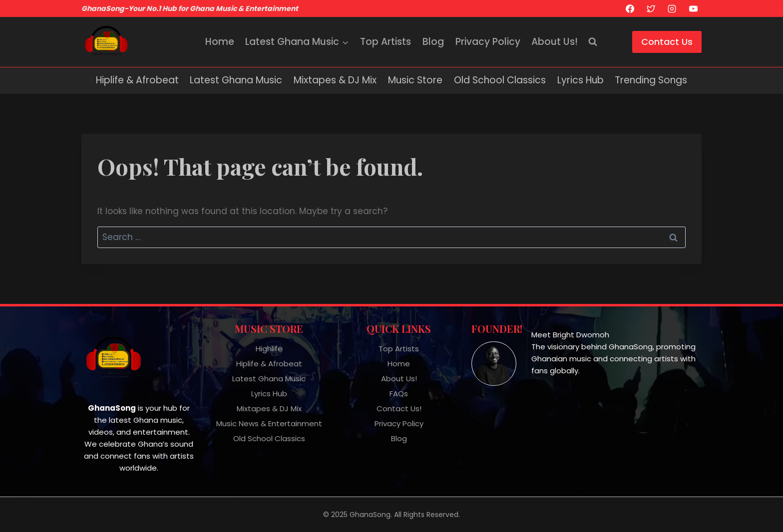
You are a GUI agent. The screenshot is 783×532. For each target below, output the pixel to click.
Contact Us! (399, 408)
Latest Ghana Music (236, 80)
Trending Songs (651, 80)
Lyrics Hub (581, 80)
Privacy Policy (488, 42)
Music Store (415, 80)
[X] (651, 8)
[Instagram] (672, 8)
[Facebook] (630, 8)
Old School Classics (500, 80)
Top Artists (386, 42)
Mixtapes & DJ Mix (335, 80)
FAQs (399, 394)
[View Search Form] (593, 42)
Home (220, 42)
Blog (433, 42)
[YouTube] (693, 8)
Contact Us (667, 42)
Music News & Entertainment (269, 423)
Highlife (269, 349)
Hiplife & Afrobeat (137, 80)
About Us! (555, 42)
